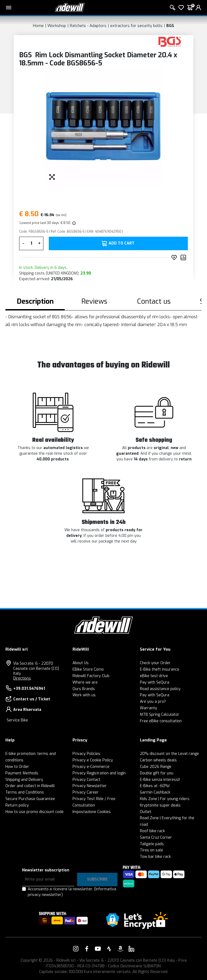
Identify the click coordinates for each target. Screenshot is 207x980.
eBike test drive (154, 676)
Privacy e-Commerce (91, 767)
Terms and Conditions (25, 792)
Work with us (84, 695)
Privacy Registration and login (99, 773)
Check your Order (155, 663)
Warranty (149, 708)
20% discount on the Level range (169, 754)
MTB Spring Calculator (160, 715)
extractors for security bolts (136, 26)
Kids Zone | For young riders (165, 799)
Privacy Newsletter (90, 786)
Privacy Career (86, 792)
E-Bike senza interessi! (160, 780)
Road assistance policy (160, 689)
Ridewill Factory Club (91, 676)
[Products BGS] (170, 41)
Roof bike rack (152, 831)
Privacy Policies (86, 754)
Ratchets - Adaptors (88, 26)
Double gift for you (157, 773)
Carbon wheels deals (158, 760)
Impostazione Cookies (92, 812)
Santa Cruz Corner (156, 837)
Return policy (17, 805)
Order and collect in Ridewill (30, 786)
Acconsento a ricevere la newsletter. (72, 892)
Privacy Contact (87, 780)
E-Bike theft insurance (160, 669)
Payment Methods (22, 773)
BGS (170, 26)
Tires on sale (151, 850)
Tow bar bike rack (155, 857)
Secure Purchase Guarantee (30, 799)
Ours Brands (84, 689)
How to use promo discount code (34, 812)
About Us (81, 663)
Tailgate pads (152, 844)
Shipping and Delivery (24, 780)
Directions (22, 678)
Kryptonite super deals (160, 805)
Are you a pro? (153, 702)
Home (38, 26)
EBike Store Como (88, 669)
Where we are (85, 682)
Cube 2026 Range (156, 767)
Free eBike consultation (161, 721)
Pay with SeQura (155, 682)
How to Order (17, 767)
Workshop (57, 26)
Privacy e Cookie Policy (93, 760)
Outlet (146, 812)
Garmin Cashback (155, 792)
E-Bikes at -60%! (155, 786)
